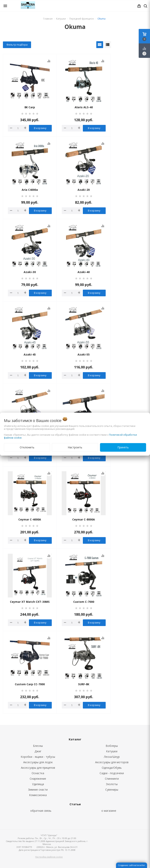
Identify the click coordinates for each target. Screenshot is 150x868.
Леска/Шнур (112, 757)
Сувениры (112, 790)
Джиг (38, 751)
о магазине (109, 811)
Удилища (38, 784)
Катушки (112, 751)
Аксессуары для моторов (112, 762)
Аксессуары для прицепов (38, 768)
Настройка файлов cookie (49, 857)
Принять (123, 447)
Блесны (38, 746)
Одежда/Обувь (112, 768)
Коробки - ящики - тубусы (38, 757)
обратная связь (41, 811)
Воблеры (112, 746)
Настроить (75, 447)
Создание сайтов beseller (132, 865)
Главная (48, 19)
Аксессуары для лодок (38, 762)
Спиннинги (112, 779)
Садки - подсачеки (112, 773)
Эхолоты (112, 784)
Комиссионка (38, 795)
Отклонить (27, 447)
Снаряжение (38, 779)
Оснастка (38, 773)
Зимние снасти (38, 790)
